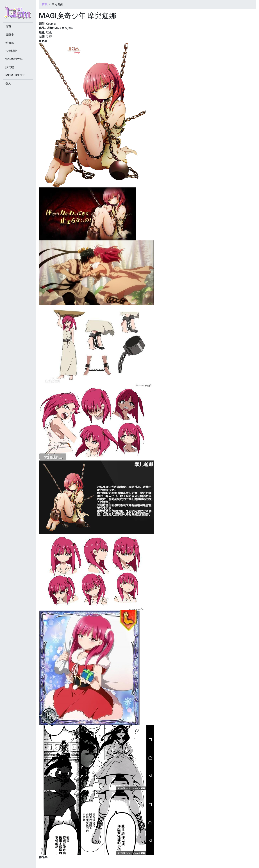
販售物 (10, 67)
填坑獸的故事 (14, 59)
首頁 (45, 4)
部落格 (10, 43)
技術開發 (11, 51)
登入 (8, 83)
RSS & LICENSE (15, 75)
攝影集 (10, 35)
